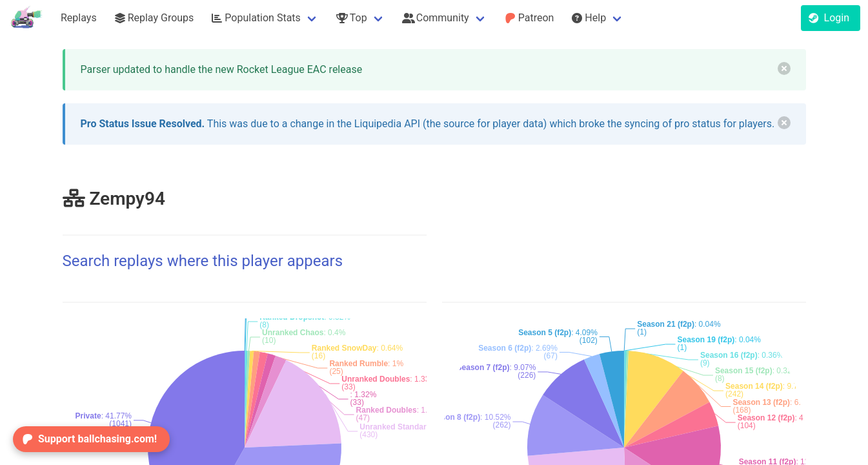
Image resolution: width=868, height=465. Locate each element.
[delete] (784, 68)
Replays (79, 18)
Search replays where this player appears (203, 261)
